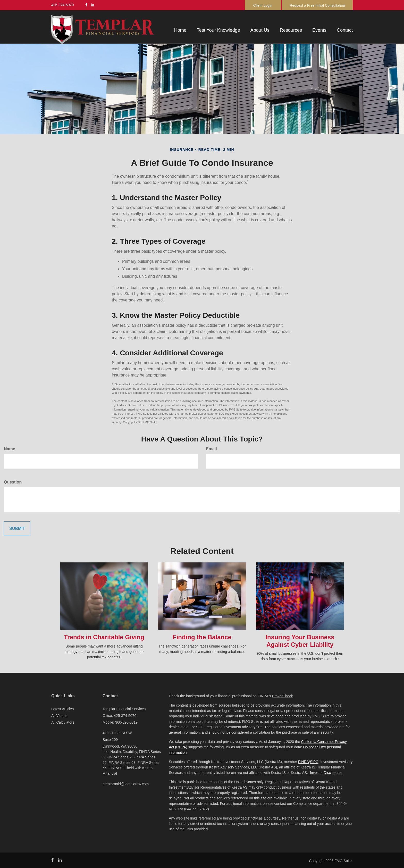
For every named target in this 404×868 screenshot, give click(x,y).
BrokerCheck (283, 696)
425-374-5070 (62, 5)
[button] (218, 30)
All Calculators (63, 722)
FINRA (304, 762)
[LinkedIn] (92, 5)
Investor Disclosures (326, 773)
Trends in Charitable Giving (104, 637)
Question (13, 482)
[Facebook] (86, 5)
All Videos (59, 716)
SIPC (314, 762)
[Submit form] (17, 529)
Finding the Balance (202, 637)
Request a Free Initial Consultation (317, 5)
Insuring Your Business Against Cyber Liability (300, 641)
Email (211, 449)
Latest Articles (62, 709)
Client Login (263, 5)
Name (10, 449)
